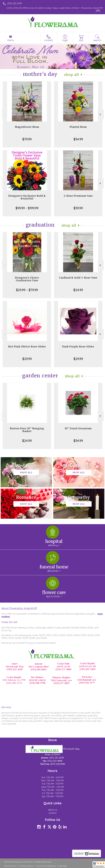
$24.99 (78, 290)
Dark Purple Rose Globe (78, 347)
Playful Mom (78, 127)
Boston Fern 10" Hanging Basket (27, 430)
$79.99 (27, 139)
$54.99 (78, 139)
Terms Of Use (10, 866)
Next (101, 114)
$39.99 (78, 208)
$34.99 (78, 441)
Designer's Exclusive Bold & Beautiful (27, 197)
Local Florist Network (46, 866)
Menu (11, 40)
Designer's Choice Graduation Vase (27, 279)
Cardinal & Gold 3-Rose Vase (78, 278)
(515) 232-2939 (15, 3)
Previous (4, 114)
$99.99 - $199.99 (27, 208)
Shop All (72, 75)
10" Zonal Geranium (78, 428)
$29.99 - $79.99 (27, 290)
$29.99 (27, 359)
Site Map (63, 866)
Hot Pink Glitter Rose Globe (27, 347)
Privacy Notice (26, 866)
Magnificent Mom (27, 127)
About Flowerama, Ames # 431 (19, 608)
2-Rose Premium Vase (78, 196)
